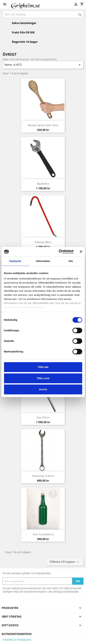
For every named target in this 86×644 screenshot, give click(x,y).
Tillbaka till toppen (65, 562)
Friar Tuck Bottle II (43, 534)
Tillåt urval (43, 378)
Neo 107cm (43, 417)
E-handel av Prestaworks (17, 640)
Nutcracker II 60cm (43, 476)
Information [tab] (43, 261)
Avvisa (43, 389)
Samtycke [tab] (15, 261)
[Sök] (43, 14)
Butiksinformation (17, 634)
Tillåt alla (43, 367)
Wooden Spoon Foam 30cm (43, 125)
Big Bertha (43, 184)
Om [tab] (71, 261)
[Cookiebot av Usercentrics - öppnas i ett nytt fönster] (59, 252)
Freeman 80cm (43, 242)
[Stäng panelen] (81, 252)
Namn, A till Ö (43, 65)
